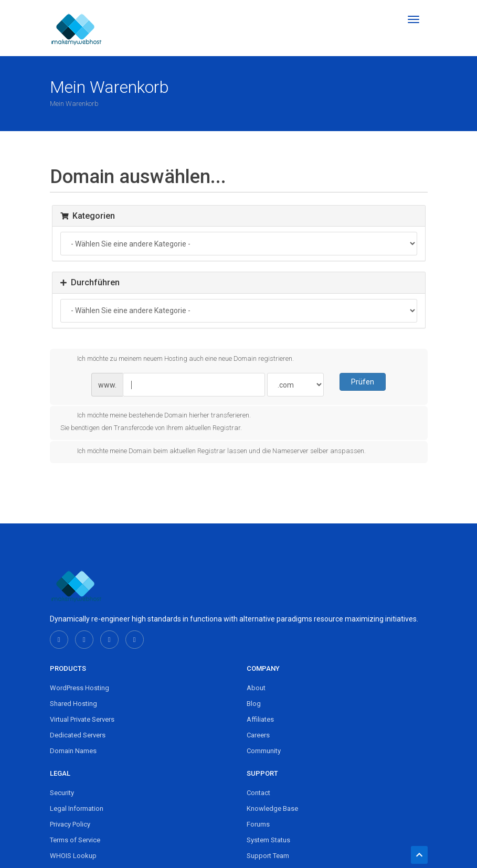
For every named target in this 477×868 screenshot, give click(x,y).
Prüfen (363, 382)
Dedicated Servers (78, 735)
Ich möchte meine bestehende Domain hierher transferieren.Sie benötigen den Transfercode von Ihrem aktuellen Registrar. (156, 421)
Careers (258, 735)
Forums (258, 824)
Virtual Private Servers (82, 719)
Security (62, 793)
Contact (258, 793)
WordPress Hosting (79, 688)
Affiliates (260, 719)
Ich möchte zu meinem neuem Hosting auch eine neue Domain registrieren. (177, 359)
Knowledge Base (272, 808)
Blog (254, 704)
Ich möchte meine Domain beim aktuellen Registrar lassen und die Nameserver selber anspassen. (213, 452)
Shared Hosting (73, 704)
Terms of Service (75, 840)
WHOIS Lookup (73, 856)
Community (264, 751)
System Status (268, 840)
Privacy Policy (70, 824)
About (256, 688)
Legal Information (77, 808)
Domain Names (73, 751)
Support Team (268, 856)
